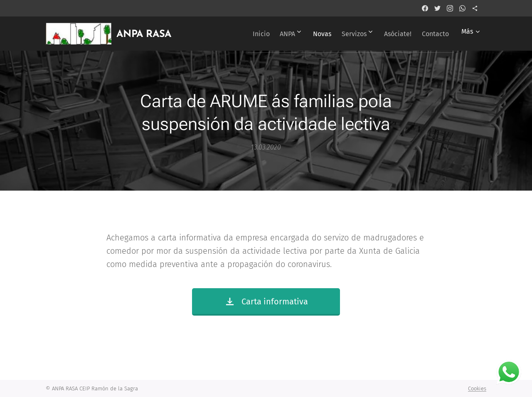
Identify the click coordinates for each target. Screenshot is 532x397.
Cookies (477, 388)
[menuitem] (238, 34)
